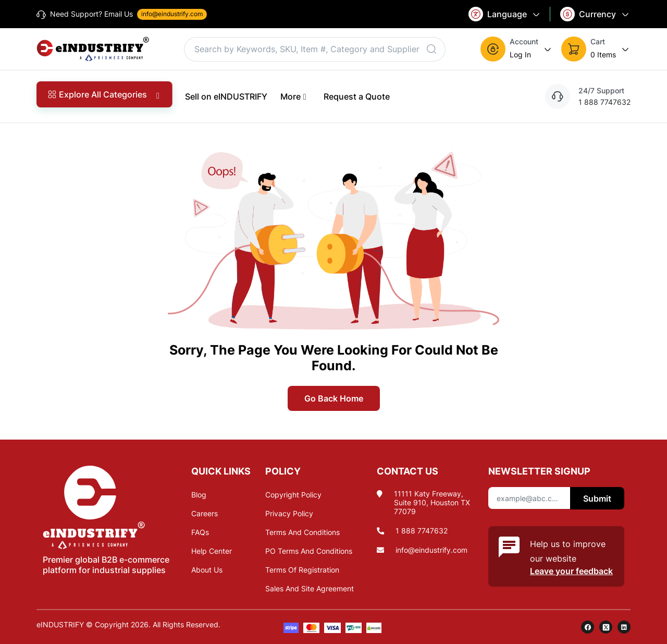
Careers (205, 513)
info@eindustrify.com (431, 550)
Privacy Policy (289, 513)
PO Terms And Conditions (309, 551)
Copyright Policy (293, 495)
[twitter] (606, 627)
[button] (517, 49)
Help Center (212, 551)
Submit (597, 499)
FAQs (200, 532)
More (295, 96)
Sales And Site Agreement (310, 588)
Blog (199, 495)
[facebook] (588, 627)
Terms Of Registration (302, 570)
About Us (207, 570)
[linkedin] (624, 627)
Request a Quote (357, 96)
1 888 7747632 (422, 531)
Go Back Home (334, 398)
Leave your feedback (571, 571)
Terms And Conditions (302, 532)
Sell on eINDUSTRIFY (226, 96)
